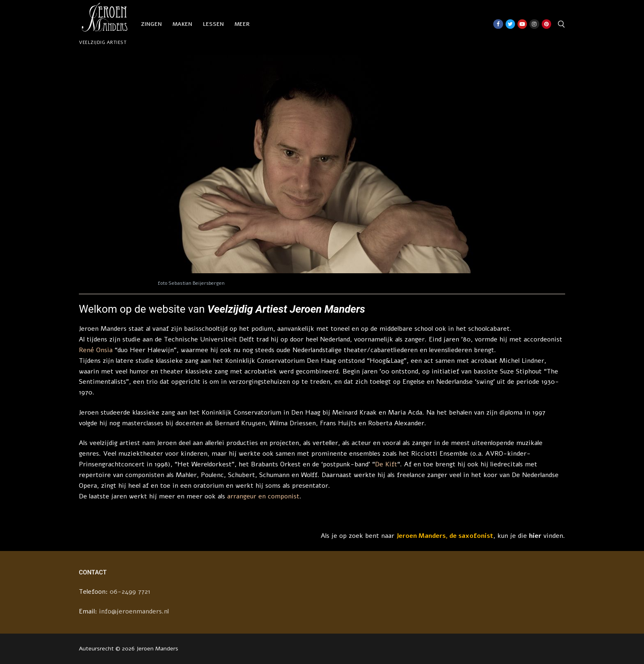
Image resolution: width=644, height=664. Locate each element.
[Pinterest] (546, 24)
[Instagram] (534, 24)
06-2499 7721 (130, 592)
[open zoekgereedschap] (561, 24)
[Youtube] (522, 24)
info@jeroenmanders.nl (134, 611)
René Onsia (96, 350)
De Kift (386, 464)
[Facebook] (498, 24)
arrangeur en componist (263, 496)
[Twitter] (510, 24)
